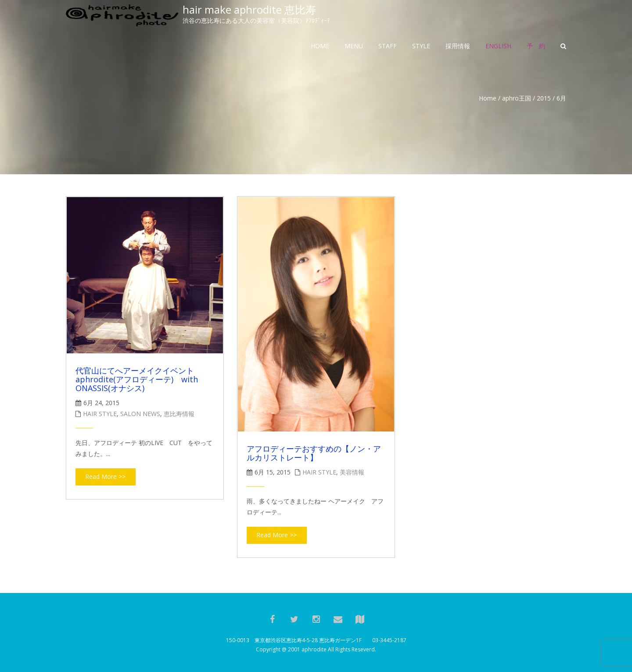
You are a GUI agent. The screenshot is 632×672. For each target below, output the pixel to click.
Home (488, 98)
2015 (544, 98)
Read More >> (105, 476)
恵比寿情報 (179, 414)
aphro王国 (517, 98)
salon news (140, 414)
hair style (100, 414)
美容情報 (352, 472)
